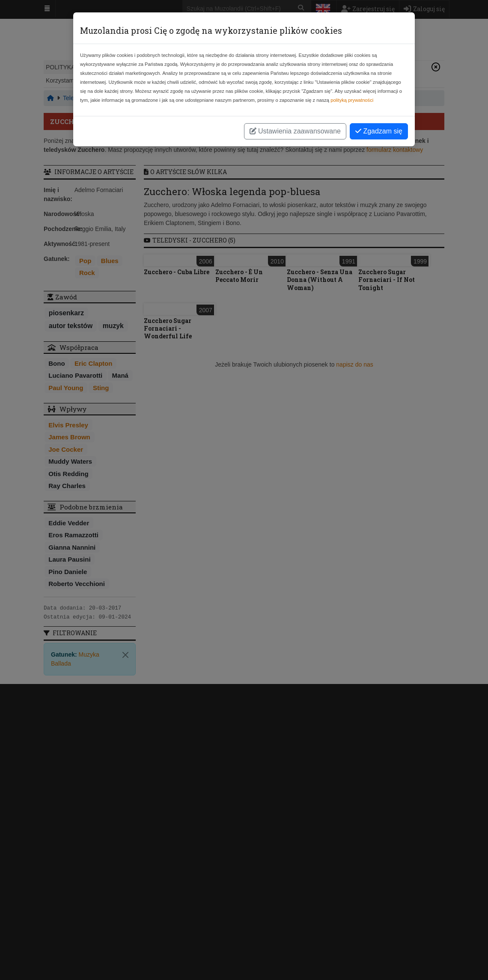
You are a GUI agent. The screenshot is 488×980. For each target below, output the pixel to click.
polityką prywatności (352, 100)
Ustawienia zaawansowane (295, 131)
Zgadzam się (379, 131)
